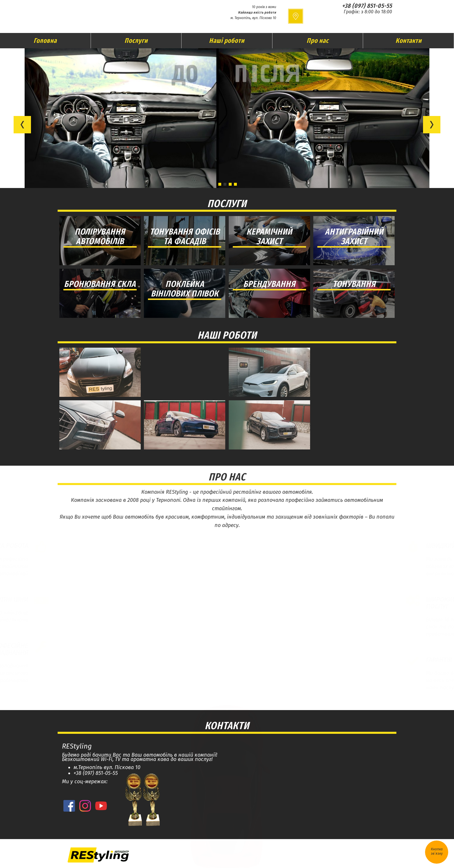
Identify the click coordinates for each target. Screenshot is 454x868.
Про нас (318, 40)
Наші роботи (227, 40)
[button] (22, 125)
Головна (45, 40)
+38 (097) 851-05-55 (367, 6)
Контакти (409, 40)
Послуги (136, 40)
